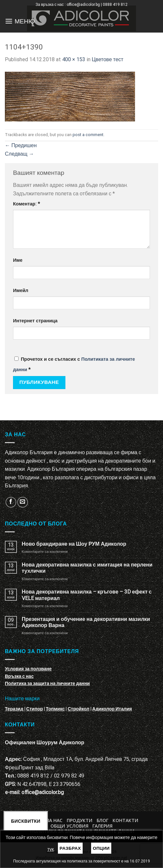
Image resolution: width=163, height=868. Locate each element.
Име (18, 260)
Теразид (14, 709)
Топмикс (55, 709)
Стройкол (79, 709)
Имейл (21, 291)
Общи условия (69, 826)
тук (50, 849)
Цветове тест (108, 59)
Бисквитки (26, 821)
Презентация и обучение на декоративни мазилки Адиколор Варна (86, 622)
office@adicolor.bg (43, 792)
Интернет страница (35, 321)
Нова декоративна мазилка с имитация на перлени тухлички (87, 568)
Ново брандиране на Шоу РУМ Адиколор (74, 544)
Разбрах (70, 848)
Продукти (80, 820)
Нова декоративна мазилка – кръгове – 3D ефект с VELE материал (87, 595)
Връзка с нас (19, 676)
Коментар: (27, 204)
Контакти (125, 820)
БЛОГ (102, 820)
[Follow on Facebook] (11, 502)
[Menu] (9, 21)
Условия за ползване (28, 669)
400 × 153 (74, 59)
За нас (54, 820)
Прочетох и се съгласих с (74, 364)
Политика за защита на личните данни (47, 683)
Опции (101, 848)
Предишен (21, 145)
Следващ (19, 154)
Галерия (102, 826)
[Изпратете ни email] (23, 502)
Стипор (35, 709)
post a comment (88, 135)
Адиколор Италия (112, 709)
